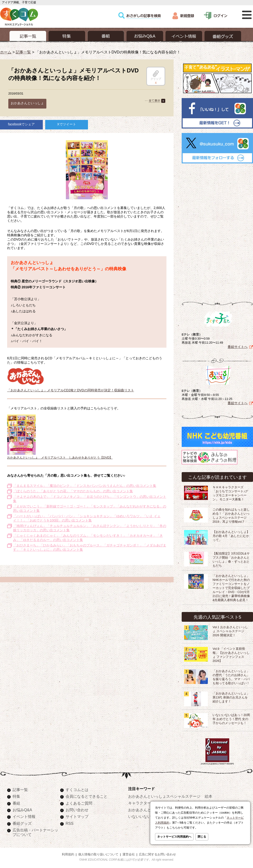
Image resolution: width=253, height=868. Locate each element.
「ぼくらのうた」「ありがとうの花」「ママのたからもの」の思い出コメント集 (73, 491)
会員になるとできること (87, 795)
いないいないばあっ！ (147, 816)
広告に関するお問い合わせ (157, 854)
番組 (16, 802)
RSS (70, 822)
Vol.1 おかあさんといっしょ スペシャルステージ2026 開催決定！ (230, 630)
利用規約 (68, 854)
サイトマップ (77, 816)
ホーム (6, 52)
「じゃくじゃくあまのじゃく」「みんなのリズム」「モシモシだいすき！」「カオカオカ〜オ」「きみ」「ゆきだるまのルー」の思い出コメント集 (88, 538)
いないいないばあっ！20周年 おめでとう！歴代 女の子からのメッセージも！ (231, 718)
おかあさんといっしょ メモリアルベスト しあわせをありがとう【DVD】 (60, 458)
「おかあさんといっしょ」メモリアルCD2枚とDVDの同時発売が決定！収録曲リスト (71, 388)
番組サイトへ (238, 346)
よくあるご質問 (79, 802)
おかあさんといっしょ (27, 103)
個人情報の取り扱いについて (98, 854)
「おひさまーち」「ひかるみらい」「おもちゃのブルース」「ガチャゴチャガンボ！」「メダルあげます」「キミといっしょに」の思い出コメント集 (90, 547)
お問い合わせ (77, 809)
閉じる (202, 837)
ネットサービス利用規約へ (174, 837)
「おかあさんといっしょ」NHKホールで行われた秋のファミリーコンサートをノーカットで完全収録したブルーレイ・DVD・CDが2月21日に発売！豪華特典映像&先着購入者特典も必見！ (231, 587)
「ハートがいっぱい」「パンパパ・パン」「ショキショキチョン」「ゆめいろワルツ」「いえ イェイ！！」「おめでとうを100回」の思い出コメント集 (87, 518)
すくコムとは (77, 789)
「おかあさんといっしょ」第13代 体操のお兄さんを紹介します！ (231, 697)
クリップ (156, 75)
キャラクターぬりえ (145, 802)
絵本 (209, 795)
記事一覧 (23, 52)
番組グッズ (22, 822)
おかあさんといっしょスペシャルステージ (164, 795)
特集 (16, 795)
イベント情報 (24, 816)
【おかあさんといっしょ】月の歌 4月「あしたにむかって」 (231, 535)
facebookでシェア (22, 124)
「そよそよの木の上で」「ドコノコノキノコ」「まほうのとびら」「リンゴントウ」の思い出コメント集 (90, 499)
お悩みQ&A (22, 809)
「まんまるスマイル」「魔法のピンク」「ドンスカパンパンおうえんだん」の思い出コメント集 (85, 486)
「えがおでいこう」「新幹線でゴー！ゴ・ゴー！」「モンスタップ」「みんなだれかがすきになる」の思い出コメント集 (90, 508)
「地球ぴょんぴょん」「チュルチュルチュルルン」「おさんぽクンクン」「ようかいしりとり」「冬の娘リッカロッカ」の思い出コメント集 (90, 528)
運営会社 (129, 854)
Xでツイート (66, 124)
